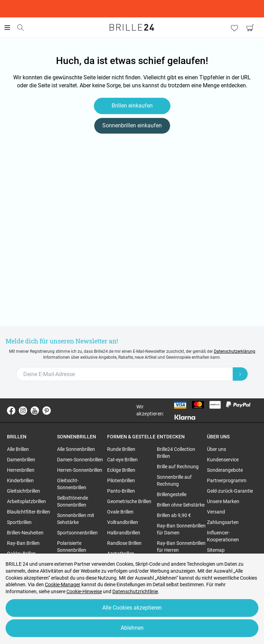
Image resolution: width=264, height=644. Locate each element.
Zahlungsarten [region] (223, 522)
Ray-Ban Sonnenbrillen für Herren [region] (181, 547)
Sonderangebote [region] (225, 470)
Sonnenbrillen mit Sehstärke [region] (76, 519)
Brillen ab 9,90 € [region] (174, 515)
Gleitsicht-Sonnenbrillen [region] (72, 484)
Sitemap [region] (216, 550)
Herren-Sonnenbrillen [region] (80, 470)
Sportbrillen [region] (19, 522)
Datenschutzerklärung (235, 351)
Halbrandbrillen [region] (124, 533)
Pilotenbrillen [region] (121, 480)
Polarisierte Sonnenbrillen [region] (72, 547)
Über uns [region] (217, 449)
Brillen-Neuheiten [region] (25, 533)
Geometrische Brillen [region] (129, 501)
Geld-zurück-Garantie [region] (230, 491)
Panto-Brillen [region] (121, 491)
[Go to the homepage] (132, 27)
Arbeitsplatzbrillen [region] (26, 501)
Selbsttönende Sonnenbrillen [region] (73, 501)
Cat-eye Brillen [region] (122, 460)
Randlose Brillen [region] (124, 543)
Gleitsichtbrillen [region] (23, 491)
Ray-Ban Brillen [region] (23, 543)
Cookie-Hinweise (84, 591)
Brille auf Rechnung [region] (178, 467)
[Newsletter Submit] (240, 374)
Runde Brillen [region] (121, 449)
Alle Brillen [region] (18, 449)
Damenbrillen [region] (21, 460)
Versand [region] (216, 512)
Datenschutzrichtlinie (135, 591)
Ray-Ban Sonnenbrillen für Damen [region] (181, 529)
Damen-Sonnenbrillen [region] (80, 460)
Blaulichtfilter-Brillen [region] (29, 512)
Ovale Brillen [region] (120, 512)
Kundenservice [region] (223, 460)
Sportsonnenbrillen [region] (77, 533)
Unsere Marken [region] (223, 501)
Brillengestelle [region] (172, 494)
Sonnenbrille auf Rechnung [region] (174, 480)
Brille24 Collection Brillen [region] (176, 453)
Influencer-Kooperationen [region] (223, 536)
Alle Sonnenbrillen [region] (76, 449)
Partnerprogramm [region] (227, 480)
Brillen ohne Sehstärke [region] (181, 505)
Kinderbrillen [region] (20, 480)
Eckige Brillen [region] (121, 470)
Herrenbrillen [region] (21, 470)
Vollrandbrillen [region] (123, 522)
